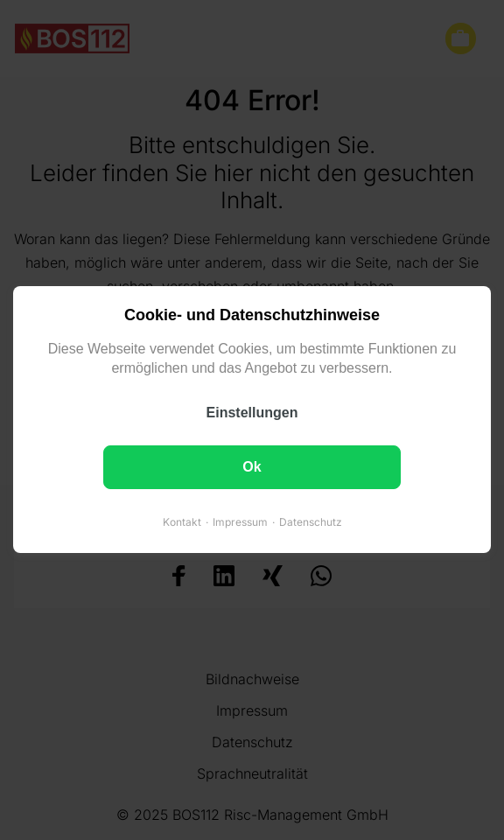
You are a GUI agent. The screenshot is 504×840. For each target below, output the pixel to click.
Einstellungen (252, 413)
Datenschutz (311, 523)
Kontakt (182, 523)
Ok (252, 468)
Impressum (240, 523)
